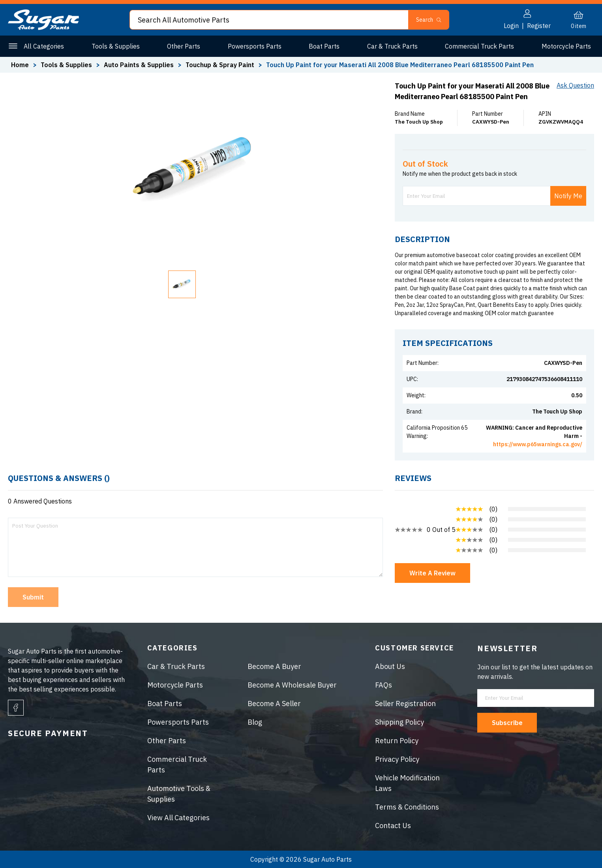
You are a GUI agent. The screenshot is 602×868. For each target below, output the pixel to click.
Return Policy (397, 741)
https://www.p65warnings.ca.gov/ (538, 444)
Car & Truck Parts (392, 46)
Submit (33, 597)
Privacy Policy (397, 759)
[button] (182, 284)
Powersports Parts (255, 46)
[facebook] (16, 708)
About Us (390, 666)
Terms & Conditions (407, 807)
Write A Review (432, 573)
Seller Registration (405, 704)
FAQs (384, 685)
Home (20, 65)
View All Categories (178, 818)
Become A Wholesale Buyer (292, 685)
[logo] (43, 28)
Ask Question (575, 85)
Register (539, 26)
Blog (255, 722)
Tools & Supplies (116, 46)
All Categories (44, 46)
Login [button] (511, 26)
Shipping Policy (399, 722)
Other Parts (184, 46)
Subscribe (507, 723)
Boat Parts (324, 46)
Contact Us (393, 826)
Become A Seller (274, 704)
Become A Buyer (274, 666)
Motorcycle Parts (566, 46)
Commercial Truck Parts (479, 46)
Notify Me (568, 196)
